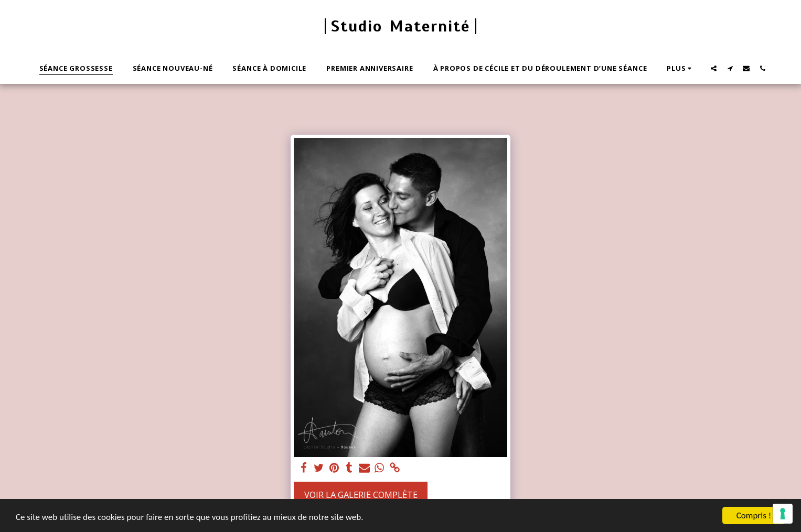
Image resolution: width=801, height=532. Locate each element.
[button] (714, 68)
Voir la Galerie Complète (361, 495)
